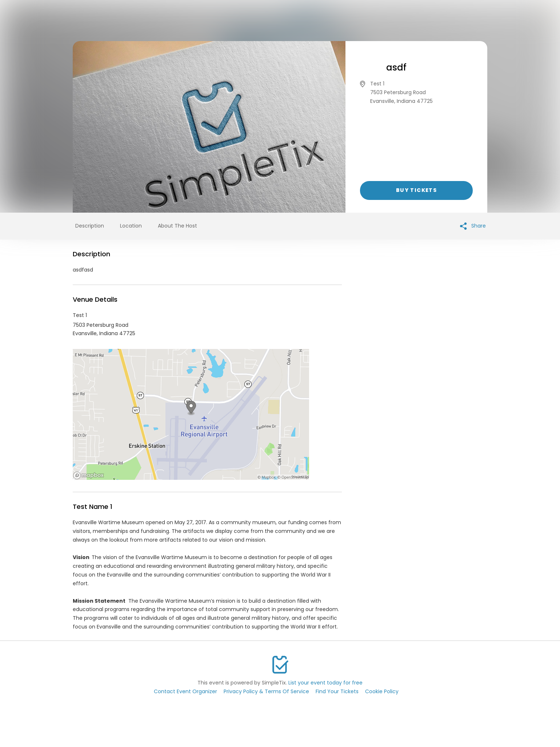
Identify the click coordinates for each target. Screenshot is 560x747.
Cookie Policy (382, 691)
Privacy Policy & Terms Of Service (266, 691)
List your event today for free (325, 683)
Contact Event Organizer (185, 691)
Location (131, 226)
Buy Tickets (416, 190)
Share (473, 226)
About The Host (177, 226)
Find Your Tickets (337, 691)
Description (90, 226)
